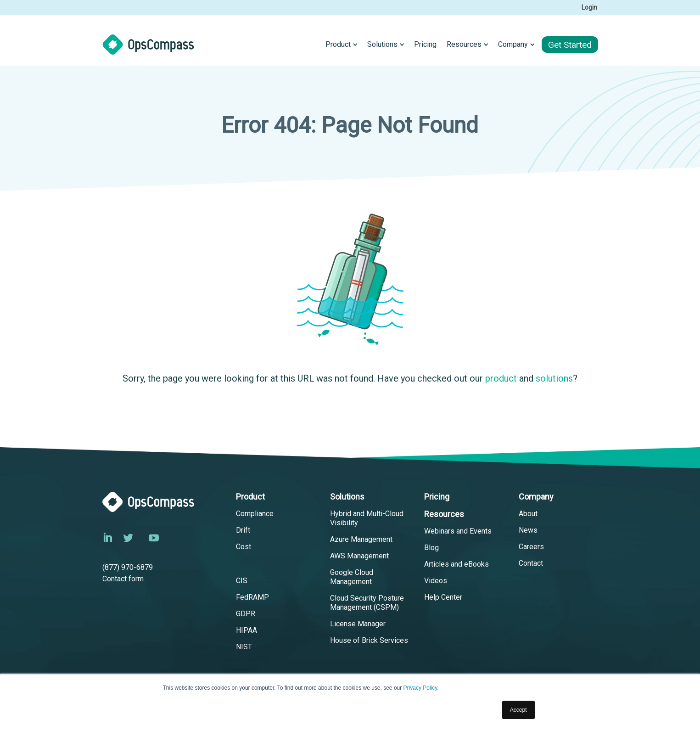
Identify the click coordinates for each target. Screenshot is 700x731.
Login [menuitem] (589, 7)
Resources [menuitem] (464, 44)
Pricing (437, 497)
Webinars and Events (458, 531)
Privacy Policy (420, 688)
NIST (244, 647)
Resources (444, 514)
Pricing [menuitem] (425, 44)
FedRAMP (252, 597)
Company (536, 497)
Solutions (347, 497)
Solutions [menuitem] (382, 44)
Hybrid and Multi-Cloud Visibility (367, 518)
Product (250, 497)
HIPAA (246, 630)
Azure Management (361, 539)
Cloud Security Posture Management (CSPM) (367, 603)
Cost (244, 547)
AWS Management (359, 556)
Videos (436, 581)
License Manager (358, 624)
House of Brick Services (369, 640)
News (528, 530)
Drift (243, 530)
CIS (242, 581)
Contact (531, 563)
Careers (531, 547)
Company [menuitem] (513, 44)
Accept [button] (518, 710)
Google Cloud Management (352, 577)
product (501, 378)
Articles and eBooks (456, 564)
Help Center (443, 597)
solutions (554, 378)
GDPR (246, 614)
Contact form (123, 579)
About (528, 514)
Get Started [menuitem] (570, 45)
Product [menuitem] (338, 44)
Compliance (255, 514)
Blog (431, 548)
